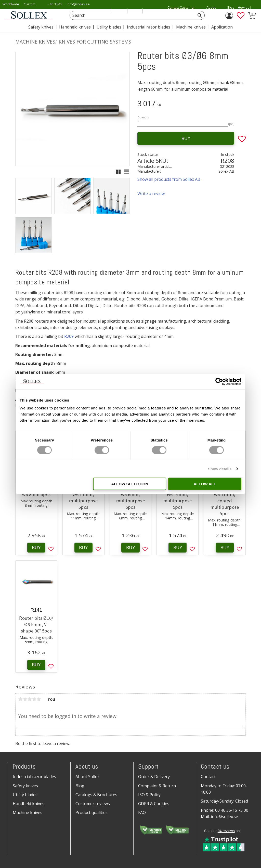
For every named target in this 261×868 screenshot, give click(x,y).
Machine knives (28, 812)
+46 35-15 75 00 (55, 7)
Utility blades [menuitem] (109, 27)
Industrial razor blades (34, 777)
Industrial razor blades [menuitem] (149, 27)
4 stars (34, 699)
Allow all (205, 484)
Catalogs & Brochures (96, 795)
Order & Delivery (154, 777)
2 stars (25, 699)
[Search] (200, 15)
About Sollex (87, 777)
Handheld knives (29, 804)
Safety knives (25, 786)
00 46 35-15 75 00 (232, 810)
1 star (20, 699)
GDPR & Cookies (154, 804)
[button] (241, 16)
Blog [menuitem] (231, 7)
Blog (80, 786)
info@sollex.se (78, 4)
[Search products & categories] (131, 15)
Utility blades (25, 795)
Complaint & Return (157, 786)
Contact (208, 777)
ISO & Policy (149, 795)
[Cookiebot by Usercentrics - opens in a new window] (219, 381)
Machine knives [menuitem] (191, 27)
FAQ (142, 812)
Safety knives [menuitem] (41, 27)
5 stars (39, 699)
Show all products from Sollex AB (169, 179)
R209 (69, 336)
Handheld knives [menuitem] (75, 27)
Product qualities (92, 812)
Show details (220, 469)
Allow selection (130, 484)
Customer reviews (93, 804)
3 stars (30, 699)
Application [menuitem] (222, 27)
